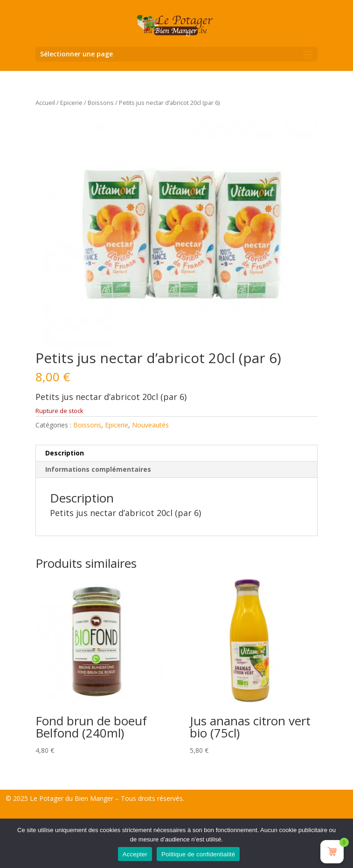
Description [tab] (65, 453)
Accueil (45, 103)
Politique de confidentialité (198, 854)
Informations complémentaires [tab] (98, 469)
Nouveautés (150, 425)
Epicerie (71, 103)
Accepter (135, 854)
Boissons (101, 103)
